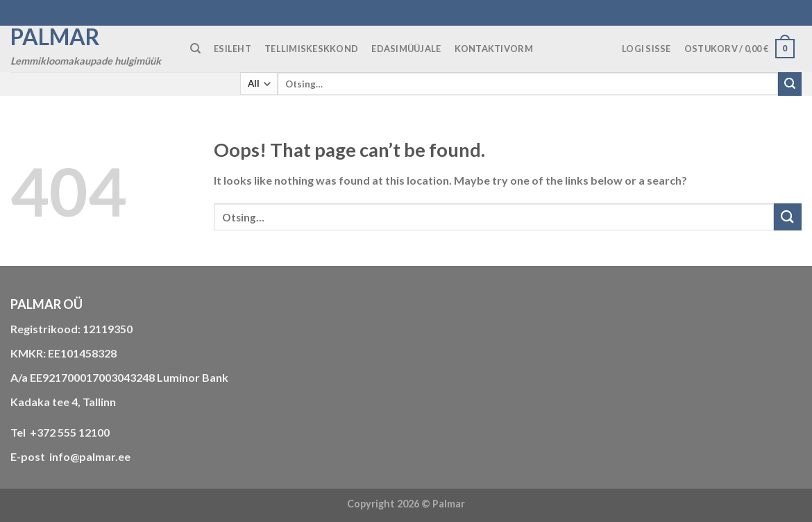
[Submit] (790, 84)
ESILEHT (232, 49)
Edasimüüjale (406, 49)
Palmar (55, 37)
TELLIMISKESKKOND (311, 49)
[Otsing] (195, 49)
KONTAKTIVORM (494, 49)
